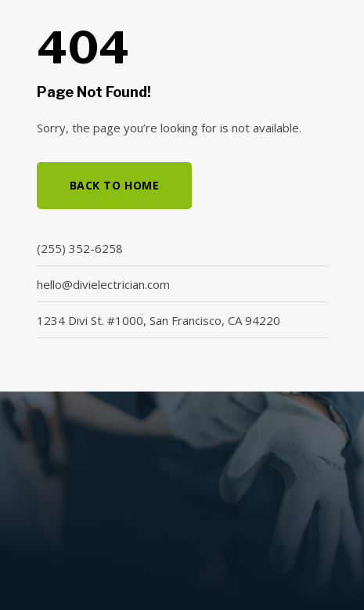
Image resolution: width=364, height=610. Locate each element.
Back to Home (115, 185)
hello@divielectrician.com (103, 284)
